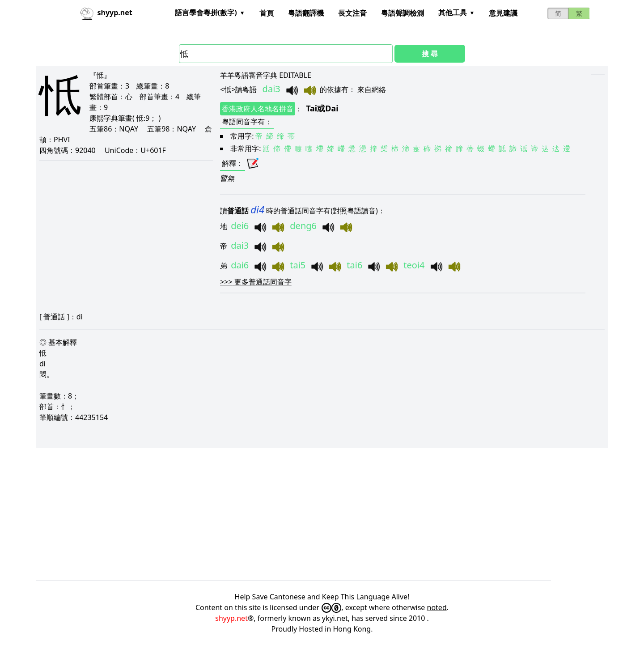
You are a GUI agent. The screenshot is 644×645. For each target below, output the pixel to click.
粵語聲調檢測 (402, 13)
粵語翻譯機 (306, 13)
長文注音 (352, 13)
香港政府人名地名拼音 (258, 109)
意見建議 (503, 13)
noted (437, 607)
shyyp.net (231, 618)
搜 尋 (430, 54)
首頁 (267, 13)
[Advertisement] (304, 514)
